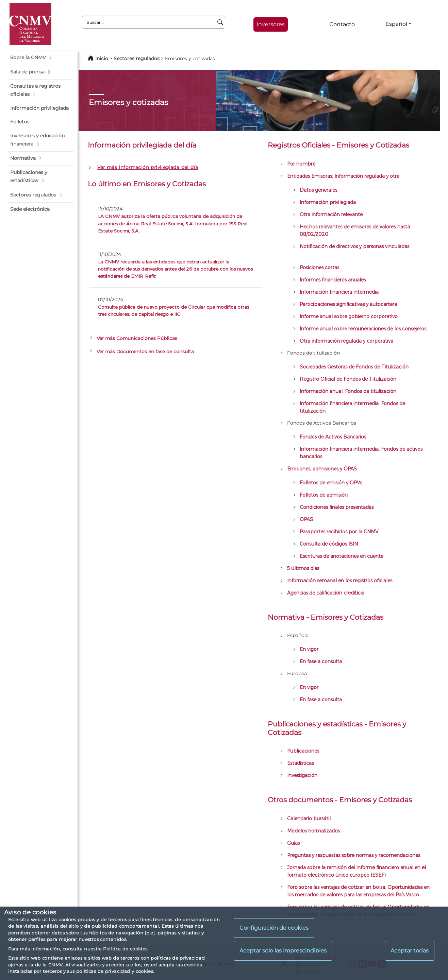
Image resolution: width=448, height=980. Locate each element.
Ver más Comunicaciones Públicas (137, 338)
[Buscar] (220, 22)
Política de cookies (125, 949)
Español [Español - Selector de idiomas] (396, 24)
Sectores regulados (137, 58)
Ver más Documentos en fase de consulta (145, 351)
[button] (41, 58)
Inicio (102, 58)
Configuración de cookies (274, 928)
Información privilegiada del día (142, 145)
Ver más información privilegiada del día (148, 167)
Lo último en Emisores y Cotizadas (147, 184)
